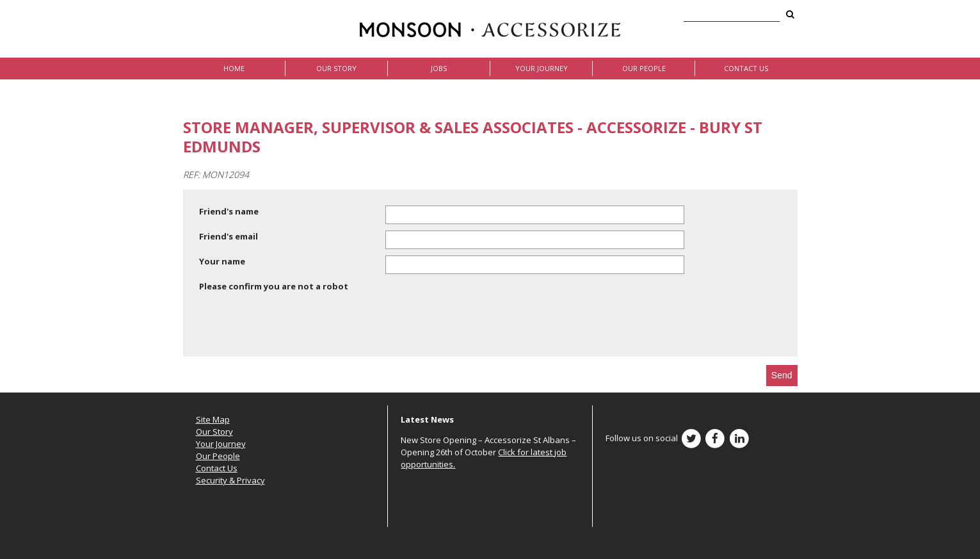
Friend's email (229, 236)
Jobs (439, 68)
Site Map (213, 419)
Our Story (336, 68)
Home (234, 68)
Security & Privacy (230, 480)
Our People (644, 68)
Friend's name (229, 211)
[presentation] (296, 327)
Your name (222, 261)
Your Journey (542, 68)
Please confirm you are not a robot (274, 286)
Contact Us (746, 68)
